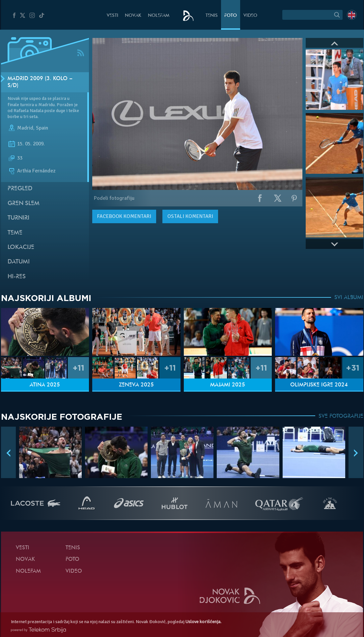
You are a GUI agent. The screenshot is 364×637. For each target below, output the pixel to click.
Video (250, 16)
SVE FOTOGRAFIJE (341, 416)
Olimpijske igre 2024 (319, 385)
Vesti (112, 16)
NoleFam (159, 16)
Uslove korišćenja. (203, 622)
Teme (15, 233)
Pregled (20, 189)
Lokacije (21, 247)
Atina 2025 (45, 385)
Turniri (18, 218)
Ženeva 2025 (136, 385)
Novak (133, 16)
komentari (124, 216)
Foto (231, 16)
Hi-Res (17, 277)
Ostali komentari (190, 216)
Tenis (212, 16)
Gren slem (24, 204)
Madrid (25, 128)
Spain (42, 128)
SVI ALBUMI (349, 298)
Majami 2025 (228, 385)
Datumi (19, 262)
